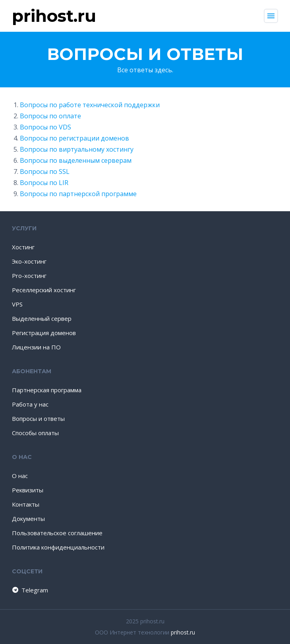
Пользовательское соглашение (57, 533)
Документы (28, 519)
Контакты (26, 504)
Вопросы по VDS (45, 127)
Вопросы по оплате (50, 116)
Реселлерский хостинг (44, 290)
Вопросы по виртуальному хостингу (77, 149)
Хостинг (23, 247)
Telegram (30, 590)
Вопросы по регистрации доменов (74, 138)
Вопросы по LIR (44, 183)
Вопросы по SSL (45, 172)
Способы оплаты (35, 433)
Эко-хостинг (29, 261)
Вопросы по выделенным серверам (76, 160)
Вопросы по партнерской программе (78, 194)
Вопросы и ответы (38, 418)
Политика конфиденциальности (58, 547)
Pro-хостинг (29, 276)
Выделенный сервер (42, 318)
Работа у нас (30, 404)
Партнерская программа (47, 390)
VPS (17, 304)
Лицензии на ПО (36, 347)
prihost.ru (183, 632)
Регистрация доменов (44, 333)
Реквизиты (28, 490)
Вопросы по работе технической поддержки (90, 105)
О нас (20, 476)
